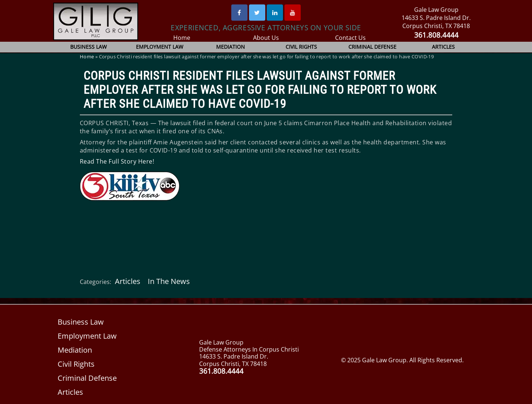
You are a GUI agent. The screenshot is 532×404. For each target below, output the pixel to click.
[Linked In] (275, 13)
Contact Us (350, 38)
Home (182, 38)
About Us (266, 38)
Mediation (230, 47)
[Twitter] (257, 13)
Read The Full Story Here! (117, 161)
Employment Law (160, 47)
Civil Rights (301, 47)
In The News (168, 281)
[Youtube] (293, 13)
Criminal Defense (372, 47)
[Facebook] (239, 13)
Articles (443, 47)
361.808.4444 (436, 35)
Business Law (89, 47)
